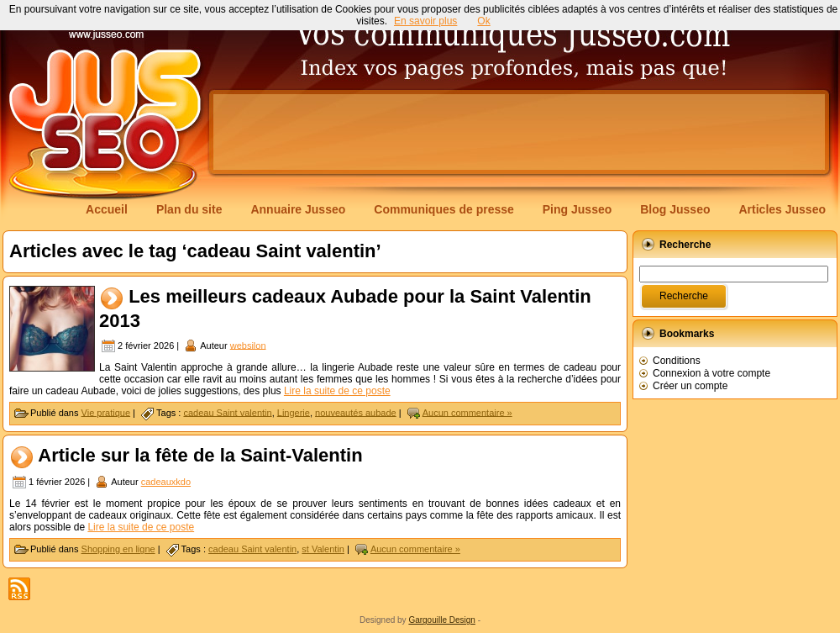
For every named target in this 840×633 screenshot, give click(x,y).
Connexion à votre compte (711, 373)
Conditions (677, 361)
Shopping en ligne (118, 549)
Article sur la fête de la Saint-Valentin (200, 455)
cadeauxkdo (166, 482)
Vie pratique (106, 412)
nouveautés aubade (356, 412)
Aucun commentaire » (467, 412)
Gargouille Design (442, 620)
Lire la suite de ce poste (337, 391)
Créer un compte (690, 386)
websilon (248, 345)
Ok (483, 21)
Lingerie (294, 412)
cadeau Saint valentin (227, 412)
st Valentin (323, 549)
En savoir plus (425, 21)
